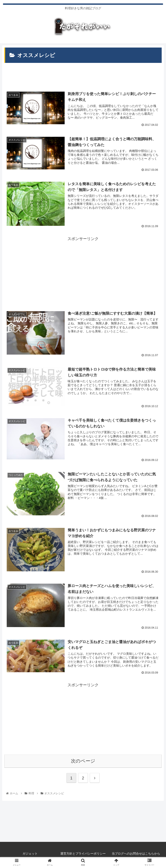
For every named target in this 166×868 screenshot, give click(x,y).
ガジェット (30, 853)
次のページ (83, 760)
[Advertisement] (83, 73)
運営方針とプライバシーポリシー (83, 853)
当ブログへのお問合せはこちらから (136, 853)
